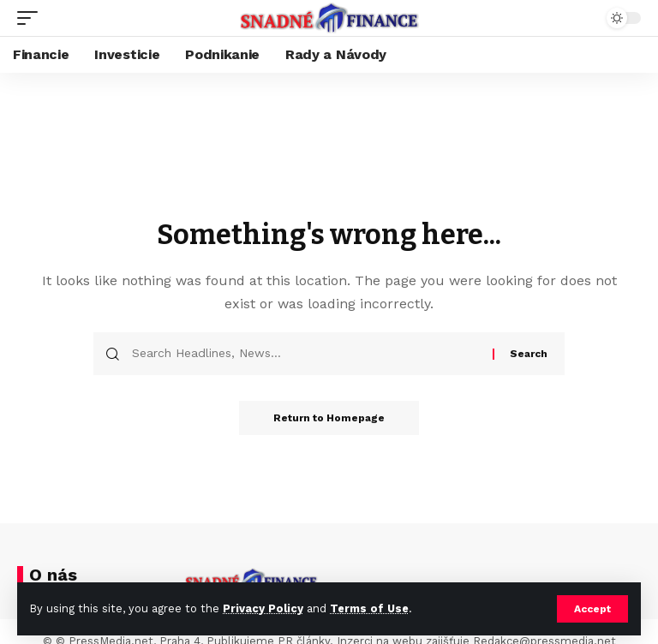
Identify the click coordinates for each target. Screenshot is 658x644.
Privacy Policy (263, 608)
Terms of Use (369, 608)
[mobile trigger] (32, 18)
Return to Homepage (329, 418)
